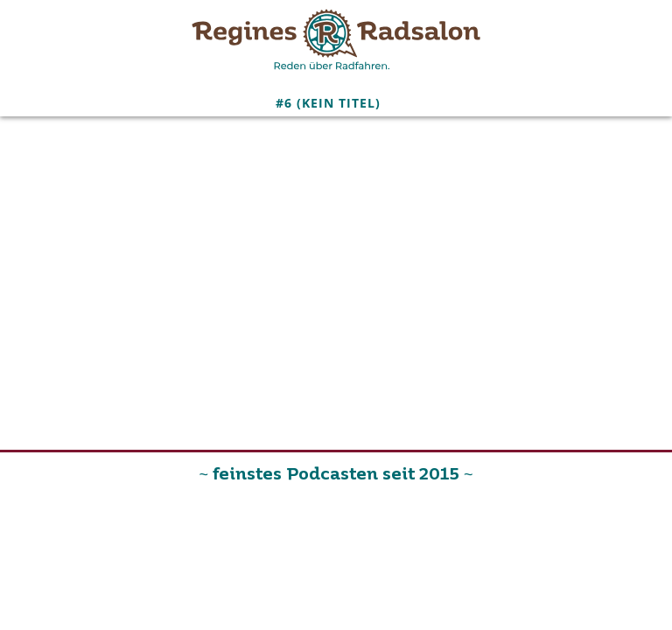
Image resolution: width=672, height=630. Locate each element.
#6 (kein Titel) (328, 103)
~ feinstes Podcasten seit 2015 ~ (336, 475)
